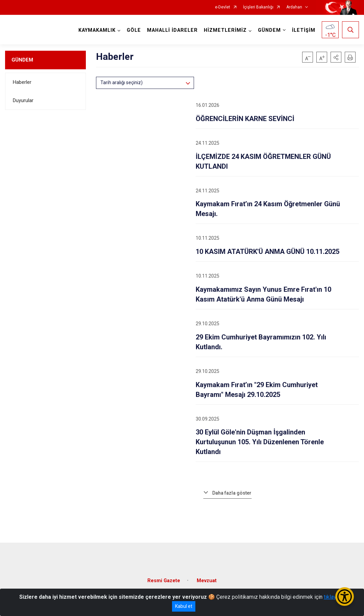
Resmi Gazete (164, 581)
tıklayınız (334, 597)
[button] (336, 57)
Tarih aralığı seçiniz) (122, 82)
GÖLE (134, 30)
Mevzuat (207, 581)
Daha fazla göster (232, 493)
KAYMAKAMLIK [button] (97, 30)
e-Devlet (223, 7)
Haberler (22, 82)
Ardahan (294, 7)
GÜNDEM (22, 60)
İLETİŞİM (304, 30)
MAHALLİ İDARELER (172, 30)
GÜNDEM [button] (269, 30)
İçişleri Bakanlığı (258, 7)
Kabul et (184, 606)
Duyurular (23, 100)
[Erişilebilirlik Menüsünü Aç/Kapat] (345, 597)
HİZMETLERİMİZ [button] (225, 30)
